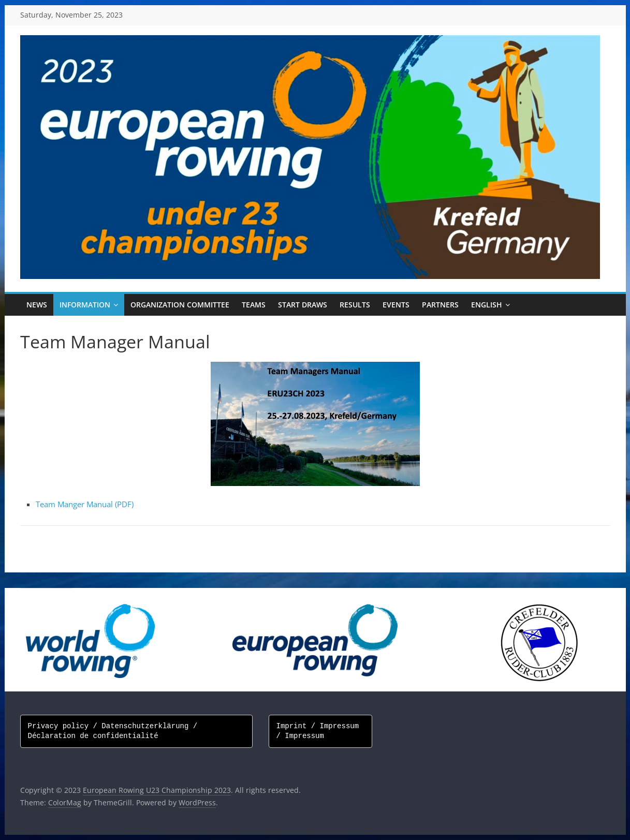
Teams (254, 305)
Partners (440, 305)
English (487, 305)
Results (355, 305)
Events (396, 305)
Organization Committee (180, 305)
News (37, 305)
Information (85, 305)
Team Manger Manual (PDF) (85, 504)
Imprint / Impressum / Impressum (320, 732)
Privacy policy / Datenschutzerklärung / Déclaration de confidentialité (115, 732)
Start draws (303, 305)
